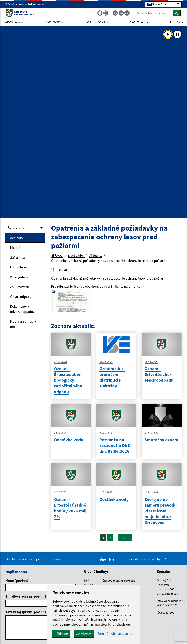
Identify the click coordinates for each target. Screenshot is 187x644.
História (16, 248)
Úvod (57, 255)
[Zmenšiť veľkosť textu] (115, 13)
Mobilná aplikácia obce (23, 324)
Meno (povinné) (18, 581)
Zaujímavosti (20, 287)
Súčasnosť (17, 257)
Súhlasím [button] (61, 634)
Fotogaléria (18, 267)
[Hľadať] (177, 13)
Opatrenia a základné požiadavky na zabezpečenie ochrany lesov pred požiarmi (109, 261)
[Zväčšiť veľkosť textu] (127, 13)
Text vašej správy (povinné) (27, 612)
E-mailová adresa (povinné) (27, 596)
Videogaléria (19, 277)
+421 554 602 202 (167, 605)
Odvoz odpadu (21, 297)
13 (122, 538)
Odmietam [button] (84, 634)
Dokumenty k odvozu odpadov (22, 309)
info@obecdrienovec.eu (172, 601)
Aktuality (16, 238)
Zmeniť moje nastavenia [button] (115, 634)
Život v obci (16, 228)
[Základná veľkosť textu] (121, 13)
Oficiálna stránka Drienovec (25, 4)
